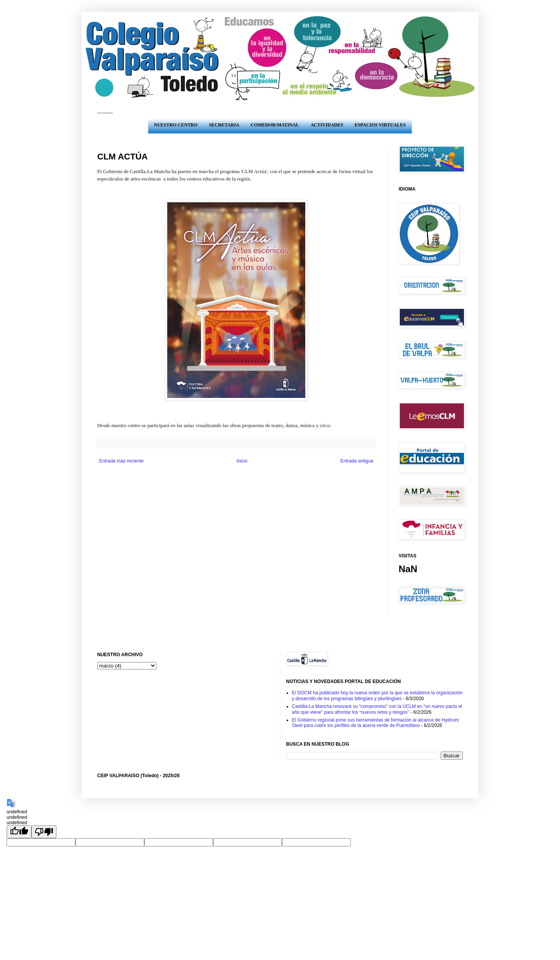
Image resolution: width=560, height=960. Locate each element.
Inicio (242, 461)
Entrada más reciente (121, 461)
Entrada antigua (357, 461)
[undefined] (19, 832)
